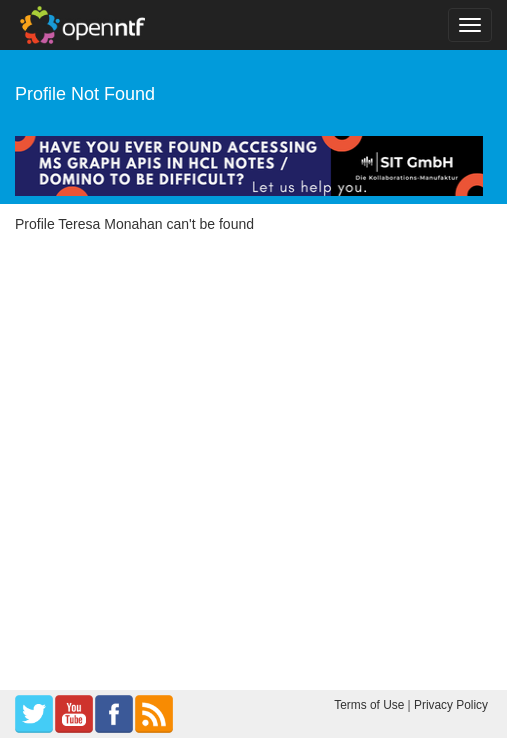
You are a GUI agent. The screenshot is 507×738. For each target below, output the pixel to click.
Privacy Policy (451, 705)
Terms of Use (369, 705)
